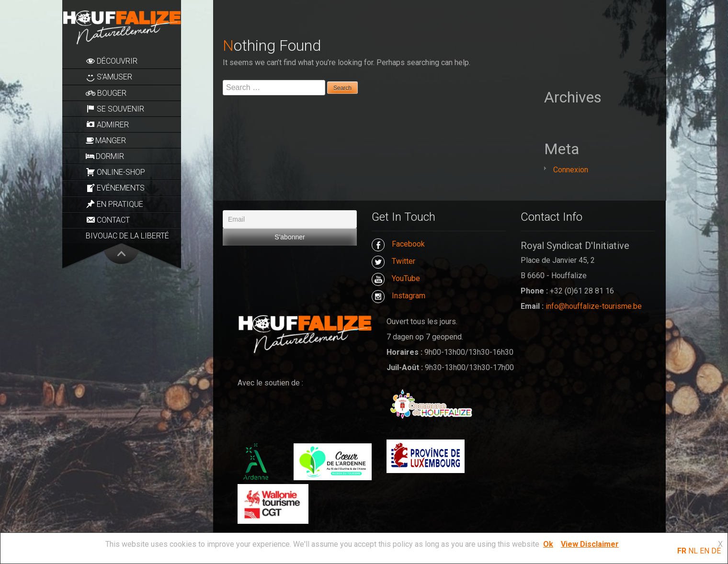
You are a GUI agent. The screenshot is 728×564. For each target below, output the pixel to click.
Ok (548, 544)
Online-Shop (115, 172)
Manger (106, 141)
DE (716, 551)
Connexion (571, 170)
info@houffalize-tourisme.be (594, 306)
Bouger (106, 93)
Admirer (107, 124)
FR (682, 551)
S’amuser (109, 77)
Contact (108, 220)
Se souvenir (115, 109)
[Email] (290, 219)
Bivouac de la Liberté (127, 236)
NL (693, 551)
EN (705, 551)
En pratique (114, 204)
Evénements (115, 188)
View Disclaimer (590, 544)
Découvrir (112, 61)
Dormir (105, 156)
